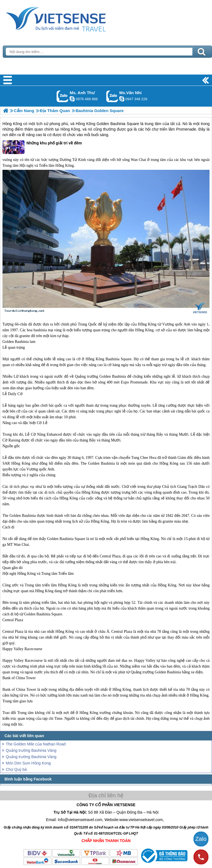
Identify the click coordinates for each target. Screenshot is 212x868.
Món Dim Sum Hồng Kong (28, 763)
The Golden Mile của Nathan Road (36, 744)
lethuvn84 (72, 99)
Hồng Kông (12, 124)
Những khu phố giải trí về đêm (42, 147)
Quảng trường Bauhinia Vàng (31, 750)
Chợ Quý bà (16, 769)
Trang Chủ (70, 18)
